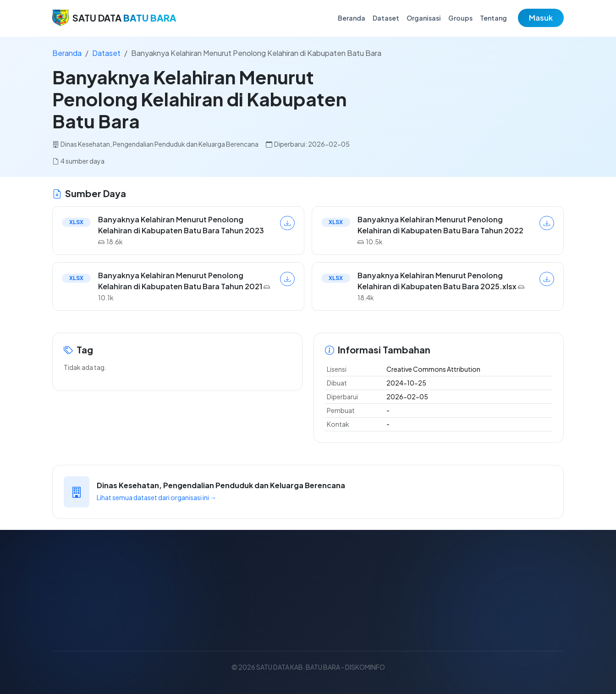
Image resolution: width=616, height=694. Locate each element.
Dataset (386, 18)
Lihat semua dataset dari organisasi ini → (157, 497)
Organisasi (424, 18)
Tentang (493, 18)
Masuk (541, 18)
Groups (460, 18)
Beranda (352, 18)
